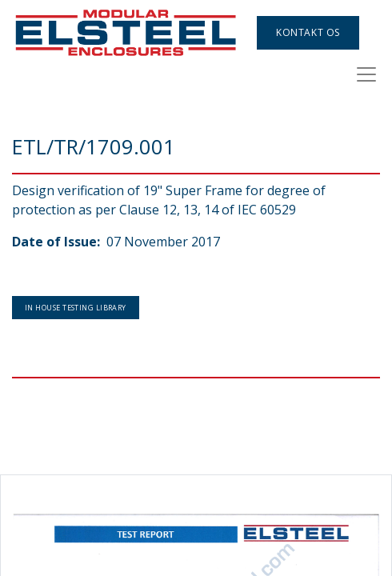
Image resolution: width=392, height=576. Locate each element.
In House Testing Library (76, 308)
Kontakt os (308, 32)
